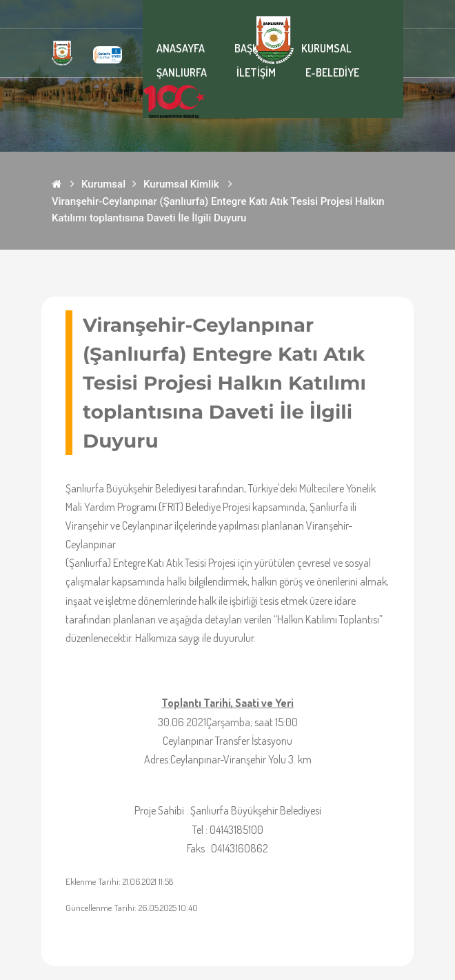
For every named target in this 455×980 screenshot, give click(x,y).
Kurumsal (103, 184)
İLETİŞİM (256, 72)
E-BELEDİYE (332, 72)
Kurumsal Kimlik (181, 184)
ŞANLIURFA (182, 72)
